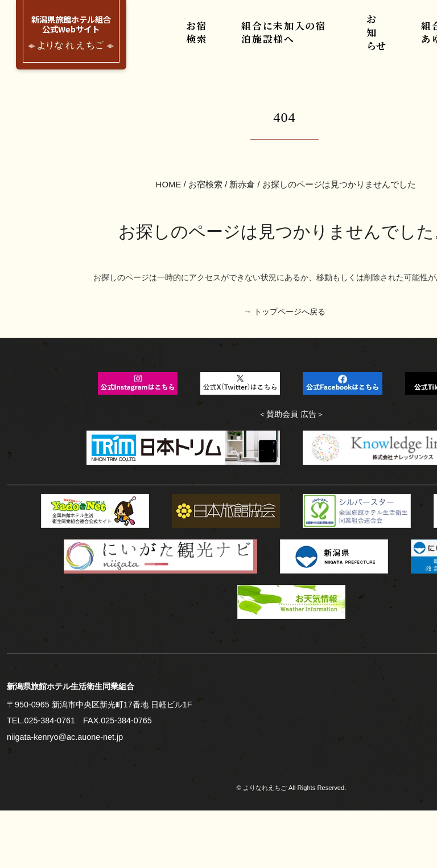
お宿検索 (205, 39)
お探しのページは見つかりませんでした (338, 129)
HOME (169, 129)
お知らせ (377, 39)
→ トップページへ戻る (285, 242)
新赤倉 (242, 129)
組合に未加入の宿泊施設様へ (291, 39)
